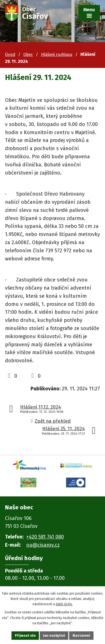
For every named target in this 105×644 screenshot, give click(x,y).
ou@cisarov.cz (43, 545)
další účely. (64, 604)
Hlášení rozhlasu (57, 54)
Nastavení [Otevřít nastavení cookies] (81, 636)
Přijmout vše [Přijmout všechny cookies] (25, 636)
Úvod (10, 54)
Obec (28, 54)
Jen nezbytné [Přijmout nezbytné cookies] (54, 636)
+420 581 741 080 (45, 537)
